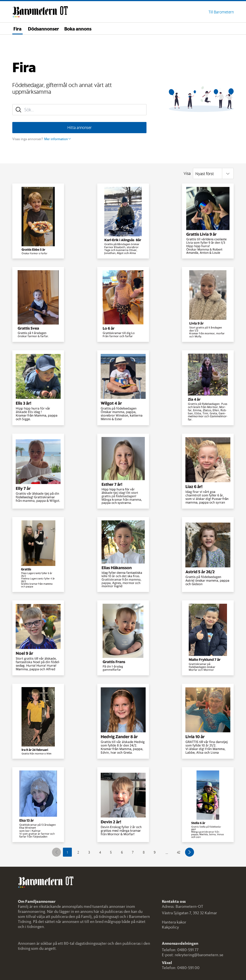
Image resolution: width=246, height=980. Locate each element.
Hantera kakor (174, 922)
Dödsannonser (43, 29)
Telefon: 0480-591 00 (181, 968)
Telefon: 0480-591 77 (180, 950)
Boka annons (78, 29)
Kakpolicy (170, 927)
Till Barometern (221, 12)
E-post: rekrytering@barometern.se (193, 955)
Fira (17, 29)
